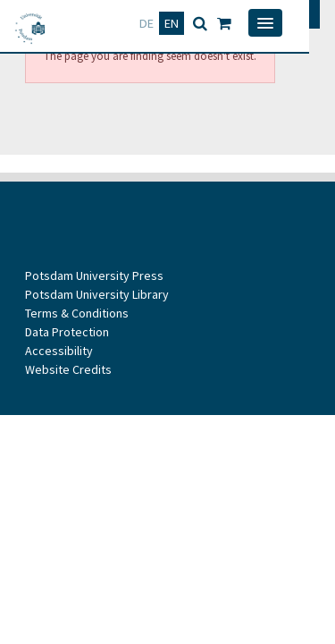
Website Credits (68, 369)
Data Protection (67, 332)
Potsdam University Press (94, 275)
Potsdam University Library (97, 294)
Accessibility (59, 351)
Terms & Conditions (77, 313)
